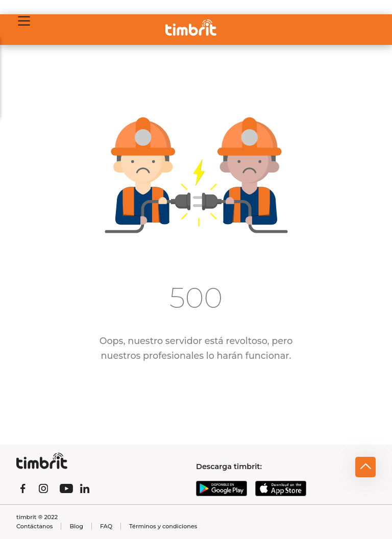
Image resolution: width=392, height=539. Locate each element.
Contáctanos (34, 526)
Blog (76, 526)
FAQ (106, 526)
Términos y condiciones (163, 526)
